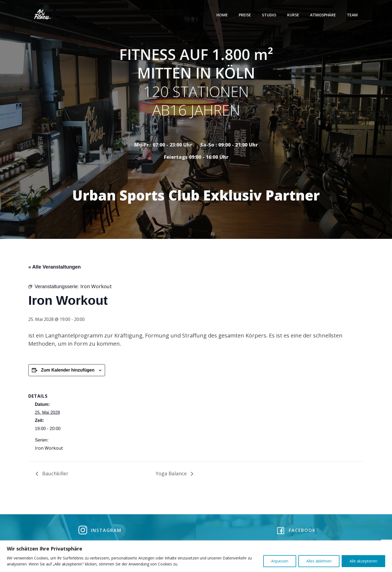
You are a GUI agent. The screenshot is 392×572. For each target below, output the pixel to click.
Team (353, 15)
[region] (196, 556)
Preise (245, 15)
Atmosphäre (324, 15)
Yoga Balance (172, 474)
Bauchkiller (55, 474)
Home (223, 15)
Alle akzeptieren (363, 561)
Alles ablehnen (319, 561)
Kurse (294, 15)
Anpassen (280, 561)
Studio (270, 15)
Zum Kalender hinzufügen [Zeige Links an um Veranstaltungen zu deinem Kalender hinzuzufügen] (68, 371)
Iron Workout (49, 449)
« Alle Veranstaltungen (54, 268)
